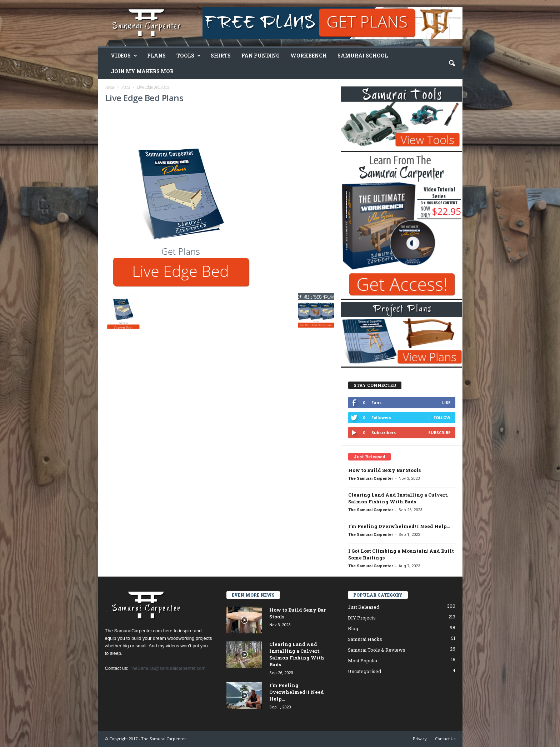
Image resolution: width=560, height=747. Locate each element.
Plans (156, 56)
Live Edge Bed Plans (144, 98)
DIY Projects (362, 618)
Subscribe (439, 432)
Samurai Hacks (365, 639)
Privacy (420, 739)
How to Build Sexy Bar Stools (384, 470)
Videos (124, 56)
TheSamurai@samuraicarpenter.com (168, 668)
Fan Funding (261, 56)
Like (446, 402)
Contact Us (445, 739)
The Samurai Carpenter (371, 479)
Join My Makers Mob (142, 71)
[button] (452, 64)
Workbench (309, 56)
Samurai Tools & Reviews (377, 650)
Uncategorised (364, 671)
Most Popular (363, 661)
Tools (189, 56)
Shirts (221, 56)
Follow (442, 417)
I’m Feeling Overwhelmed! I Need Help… (399, 526)
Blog (353, 628)
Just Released (364, 607)
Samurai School (363, 56)
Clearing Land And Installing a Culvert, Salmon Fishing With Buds (398, 498)
